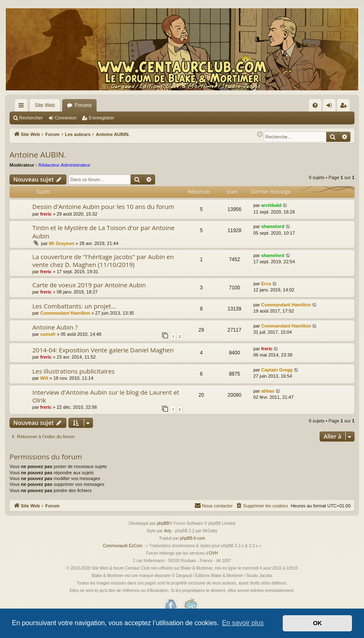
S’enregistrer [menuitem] (345, 107)
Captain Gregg (277, 370)
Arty (168, 531)
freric (46, 214)
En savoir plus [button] (243, 623)
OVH (214, 553)
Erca (266, 284)
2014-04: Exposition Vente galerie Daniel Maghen (103, 350)
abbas (268, 391)
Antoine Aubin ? (55, 327)
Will (44, 378)
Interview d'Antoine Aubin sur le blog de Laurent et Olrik (106, 396)
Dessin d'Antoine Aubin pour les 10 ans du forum (103, 206)
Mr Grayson (62, 243)
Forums (83, 105)
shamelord (273, 226)
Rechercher (31, 118)
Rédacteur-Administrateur (64, 165)
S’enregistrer (102, 118)
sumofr (48, 334)
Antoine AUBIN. (38, 155)
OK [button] (318, 623)
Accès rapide (23, 107)
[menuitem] (315, 105)
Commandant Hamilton (65, 313)
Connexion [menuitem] (331, 107)
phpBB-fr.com (193, 538)
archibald (271, 205)
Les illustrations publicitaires (74, 371)
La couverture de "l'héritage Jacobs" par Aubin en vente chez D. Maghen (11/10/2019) (103, 261)
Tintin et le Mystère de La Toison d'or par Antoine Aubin (103, 232)
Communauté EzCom (123, 546)
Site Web (45, 105)
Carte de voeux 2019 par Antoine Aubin (89, 285)
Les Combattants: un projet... (74, 306)
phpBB (163, 523)
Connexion (66, 118)
